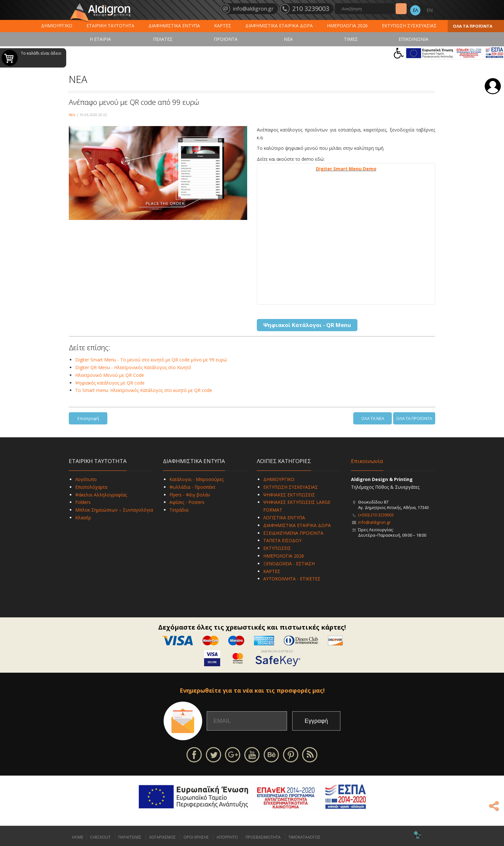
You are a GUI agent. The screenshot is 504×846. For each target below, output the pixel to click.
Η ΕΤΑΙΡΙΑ (100, 39)
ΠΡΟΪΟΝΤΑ (226, 39)
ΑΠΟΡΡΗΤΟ (227, 837)
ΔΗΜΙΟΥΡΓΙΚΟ (57, 26)
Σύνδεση (493, 86)
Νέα (72, 115)
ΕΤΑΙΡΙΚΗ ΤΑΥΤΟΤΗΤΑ (110, 26)
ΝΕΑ (288, 39)
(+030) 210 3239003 (376, 515)
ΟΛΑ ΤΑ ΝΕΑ (373, 418)
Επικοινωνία (367, 461)
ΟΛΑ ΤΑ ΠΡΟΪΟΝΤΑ (473, 26)
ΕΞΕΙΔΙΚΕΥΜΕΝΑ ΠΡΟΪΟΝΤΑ (293, 533)
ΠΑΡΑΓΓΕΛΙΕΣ (130, 837)
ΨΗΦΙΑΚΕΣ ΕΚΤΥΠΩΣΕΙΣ (289, 495)
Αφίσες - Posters (187, 502)
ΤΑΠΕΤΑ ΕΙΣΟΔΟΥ (282, 540)
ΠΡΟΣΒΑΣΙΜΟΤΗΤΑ (263, 837)
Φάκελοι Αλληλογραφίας (101, 495)
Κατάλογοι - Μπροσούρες (197, 479)
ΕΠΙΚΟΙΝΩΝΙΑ (414, 39)
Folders (83, 502)
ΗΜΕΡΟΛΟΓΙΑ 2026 (347, 26)
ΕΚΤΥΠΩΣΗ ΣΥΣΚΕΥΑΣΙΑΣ (409, 26)
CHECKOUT (100, 837)
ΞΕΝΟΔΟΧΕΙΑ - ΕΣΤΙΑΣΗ (289, 564)
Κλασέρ (83, 518)
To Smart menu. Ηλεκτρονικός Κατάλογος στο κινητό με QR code (144, 390)
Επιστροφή (88, 418)
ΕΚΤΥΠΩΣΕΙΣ (277, 548)
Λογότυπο (86, 479)
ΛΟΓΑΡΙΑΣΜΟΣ (162, 837)
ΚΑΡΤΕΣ (223, 26)
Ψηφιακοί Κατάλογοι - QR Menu (307, 325)
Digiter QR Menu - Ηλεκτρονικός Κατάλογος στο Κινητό (133, 367)
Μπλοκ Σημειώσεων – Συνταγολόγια (114, 510)
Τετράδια (179, 510)
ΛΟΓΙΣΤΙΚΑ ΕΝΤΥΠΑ (284, 518)
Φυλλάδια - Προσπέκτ (192, 487)
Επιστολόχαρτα (91, 487)
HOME (78, 837)
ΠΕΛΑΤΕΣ (163, 39)
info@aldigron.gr (374, 522)
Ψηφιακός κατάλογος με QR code (110, 383)
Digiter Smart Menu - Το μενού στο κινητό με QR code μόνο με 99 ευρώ (151, 360)
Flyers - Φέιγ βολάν (190, 495)
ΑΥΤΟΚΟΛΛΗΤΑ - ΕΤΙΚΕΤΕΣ (292, 579)
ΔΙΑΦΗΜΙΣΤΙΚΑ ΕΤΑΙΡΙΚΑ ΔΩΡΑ (279, 26)
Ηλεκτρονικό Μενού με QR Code (110, 375)
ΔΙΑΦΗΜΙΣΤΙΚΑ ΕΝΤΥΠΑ (174, 26)
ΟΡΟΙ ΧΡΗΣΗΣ (196, 837)
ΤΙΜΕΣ (351, 39)
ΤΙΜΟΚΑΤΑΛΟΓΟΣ (304, 837)
